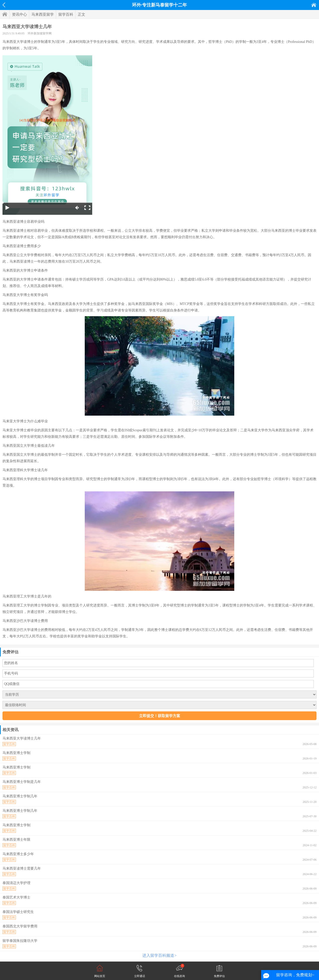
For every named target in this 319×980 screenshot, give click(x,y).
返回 (4, 5)
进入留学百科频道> (159, 955)
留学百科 (66, 14)
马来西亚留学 (43, 14)
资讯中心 (19, 14)
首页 (314, 5)
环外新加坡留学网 (40, 33)
